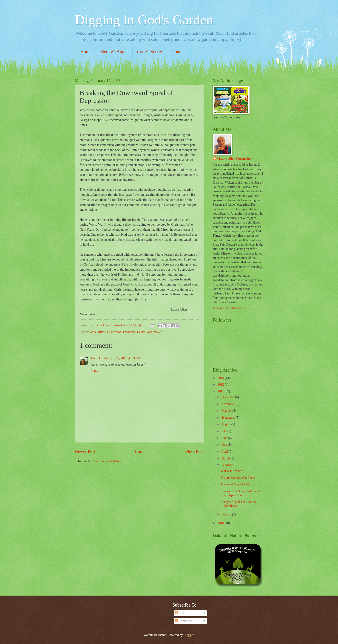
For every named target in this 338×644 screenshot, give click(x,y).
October (227, 411)
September (228, 418)
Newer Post (85, 451)
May (225, 445)
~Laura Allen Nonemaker (235, 159)
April (225, 452)
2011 (221, 391)
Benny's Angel (114, 52)
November (228, 404)
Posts (180, 613)
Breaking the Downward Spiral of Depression (240, 493)
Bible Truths (98, 332)
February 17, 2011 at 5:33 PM (122, 358)
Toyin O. (97, 358)
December (228, 397)
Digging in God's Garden (144, 20)
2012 (221, 385)
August (226, 424)
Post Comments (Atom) (107, 461)
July (224, 431)
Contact (179, 52)
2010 (221, 523)
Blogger (189, 635)
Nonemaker (154, 332)
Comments (184, 621)
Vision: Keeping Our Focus (238, 478)
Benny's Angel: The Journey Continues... (239, 504)
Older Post (194, 451)
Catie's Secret (150, 52)
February (227, 465)
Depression (114, 332)
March (226, 458)
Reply (95, 371)
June (225, 438)
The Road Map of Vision (236, 484)
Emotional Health (134, 332)
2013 (221, 378)
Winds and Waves (232, 471)
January (227, 514)
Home (86, 52)
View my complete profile (229, 308)
